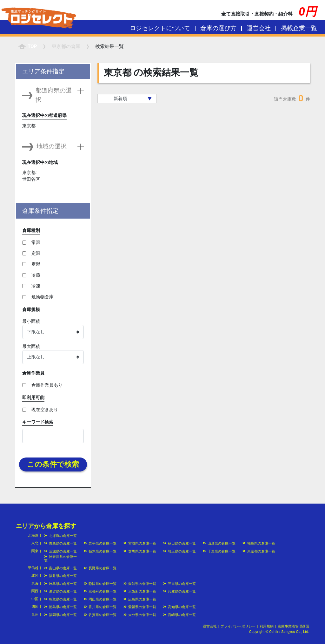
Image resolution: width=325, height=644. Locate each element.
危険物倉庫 (43, 297)
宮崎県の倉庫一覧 (179, 615)
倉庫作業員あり (47, 385)
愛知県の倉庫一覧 (140, 584)
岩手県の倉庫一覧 (100, 543)
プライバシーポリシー (238, 626)
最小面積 (31, 321)
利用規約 (267, 626)
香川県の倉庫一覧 (100, 607)
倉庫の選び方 (218, 28)
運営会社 (259, 28)
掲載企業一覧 (299, 28)
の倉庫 (66, 46)
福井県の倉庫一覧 (60, 576)
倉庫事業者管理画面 (293, 626)
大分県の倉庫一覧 (140, 615)
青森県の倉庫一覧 (60, 543)
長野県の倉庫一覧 (100, 568)
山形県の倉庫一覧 (219, 543)
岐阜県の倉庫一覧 (60, 584)
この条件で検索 (53, 464)
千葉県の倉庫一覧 (219, 551)
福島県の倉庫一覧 (259, 543)
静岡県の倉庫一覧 (100, 584)
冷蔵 (36, 275)
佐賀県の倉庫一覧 (100, 615)
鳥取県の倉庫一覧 (60, 599)
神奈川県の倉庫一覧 (60, 558)
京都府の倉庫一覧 (100, 591)
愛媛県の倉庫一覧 (140, 607)
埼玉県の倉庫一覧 (179, 551)
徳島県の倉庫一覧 (60, 607)
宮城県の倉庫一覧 (140, 543)
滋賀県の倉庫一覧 (60, 591)
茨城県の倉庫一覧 (60, 551)
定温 (36, 253)
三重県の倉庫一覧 (179, 584)
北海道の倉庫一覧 (60, 536)
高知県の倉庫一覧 (179, 607)
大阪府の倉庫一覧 (140, 591)
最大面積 (31, 346)
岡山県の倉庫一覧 (100, 599)
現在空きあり (45, 410)
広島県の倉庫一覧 (140, 599)
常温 (36, 242)
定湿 (36, 264)
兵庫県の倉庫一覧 (179, 591)
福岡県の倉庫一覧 (60, 615)
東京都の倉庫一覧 (259, 551)
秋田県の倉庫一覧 (179, 543)
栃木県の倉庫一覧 (100, 551)
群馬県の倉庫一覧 (140, 551)
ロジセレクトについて (160, 28)
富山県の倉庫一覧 (60, 568)
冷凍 (36, 286)
